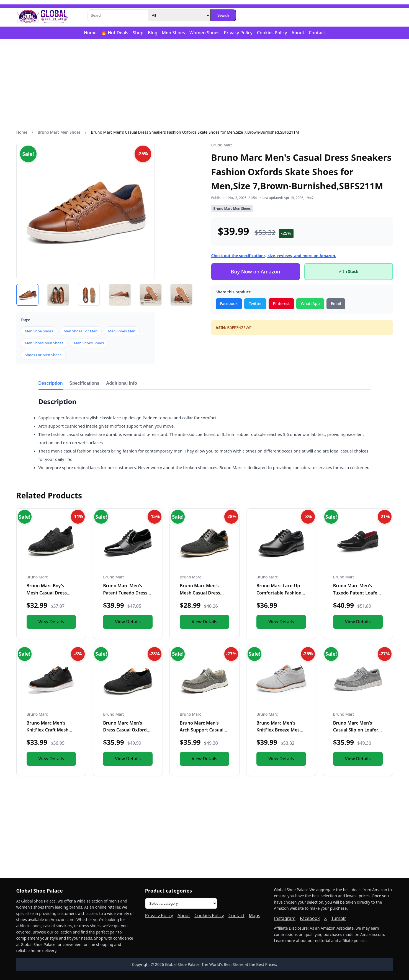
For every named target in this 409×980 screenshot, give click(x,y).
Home (90, 33)
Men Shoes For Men (81, 331)
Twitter (255, 303)
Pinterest (281, 303)
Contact (317, 33)
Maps (255, 916)
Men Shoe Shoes (39, 331)
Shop (138, 33)
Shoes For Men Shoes (43, 355)
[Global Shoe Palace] (42, 15)
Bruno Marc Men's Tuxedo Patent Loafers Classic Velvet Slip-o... (357, 593)
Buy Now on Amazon (255, 271)
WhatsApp (310, 303)
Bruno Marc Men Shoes (59, 132)
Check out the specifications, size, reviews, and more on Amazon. (274, 256)
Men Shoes (173, 33)
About (298, 33)
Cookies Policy (272, 33)
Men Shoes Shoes (89, 343)
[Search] (118, 15)
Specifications (84, 383)
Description (51, 383)
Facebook (229, 303)
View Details (51, 622)
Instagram (285, 918)
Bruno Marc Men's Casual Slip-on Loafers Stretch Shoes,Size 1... (357, 730)
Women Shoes (205, 33)
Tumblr (339, 918)
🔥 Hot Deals (115, 33)
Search (223, 15)
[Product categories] (181, 903)
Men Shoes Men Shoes (44, 343)
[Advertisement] (205, 86)
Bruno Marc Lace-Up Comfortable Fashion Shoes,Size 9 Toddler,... (280, 593)
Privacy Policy (238, 33)
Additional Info (122, 383)
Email (336, 303)
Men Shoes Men (122, 331)
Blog (153, 33)
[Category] (179, 15)
